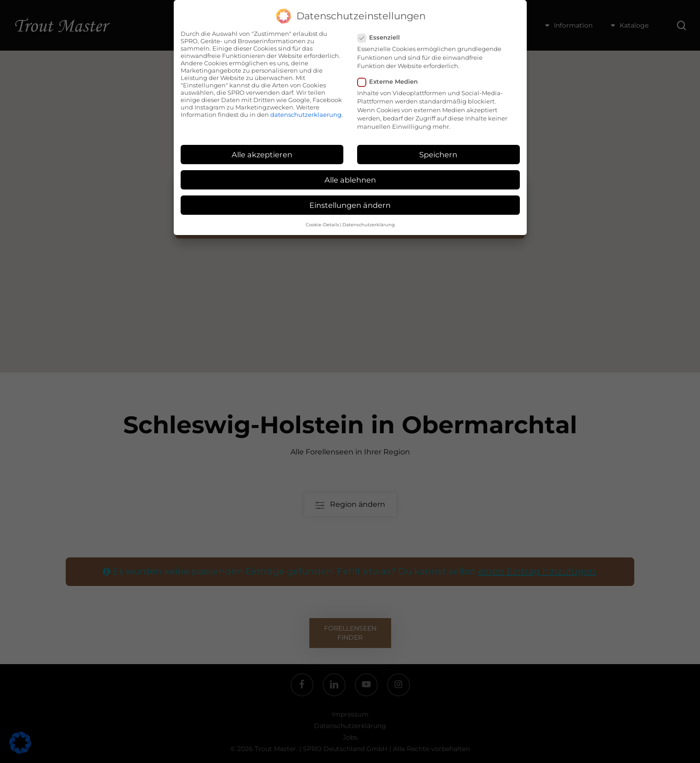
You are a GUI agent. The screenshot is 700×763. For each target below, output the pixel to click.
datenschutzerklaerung (306, 115)
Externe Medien (391, 81)
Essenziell (382, 37)
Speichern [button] (438, 155)
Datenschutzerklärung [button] (369, 225)
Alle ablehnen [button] (350, 180)
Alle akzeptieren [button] (262, 155)
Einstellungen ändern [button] (350, 205)
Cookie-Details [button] (322, 225)
